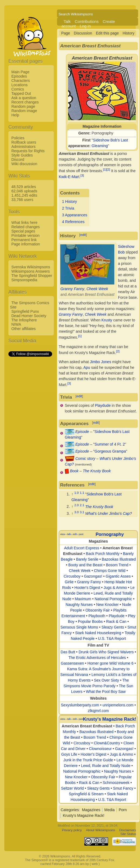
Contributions (87, 21)
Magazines (91, 810)
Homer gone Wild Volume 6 (110, 663)
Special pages (23, 231)
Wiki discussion (24, 164)
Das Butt (68, 652)
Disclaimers (128, 831)
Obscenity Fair (98, 610)
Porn (123, 810)
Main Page (20, 72)
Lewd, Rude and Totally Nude (106, 766)
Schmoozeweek (116, 783)
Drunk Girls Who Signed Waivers (106, 652)
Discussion (83, 33)
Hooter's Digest (87, 588)
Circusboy (72, 576)
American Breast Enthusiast (87, 726)
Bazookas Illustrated (119, 559)
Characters (21, 81)
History (129, 33)
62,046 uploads (24, 191)
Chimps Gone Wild (110, 571)
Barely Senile (87, 559)
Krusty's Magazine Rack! (110, 719)
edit (83, 235)
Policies (18, 138)
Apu (87, 367)
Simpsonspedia (24, 280)
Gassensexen (72, 663)
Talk (67, 21)
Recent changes (25, 102)
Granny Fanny (72, 289)
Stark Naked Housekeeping (98, 633)
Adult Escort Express (82, 548)
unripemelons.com (118, 705)
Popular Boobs (90, 622)
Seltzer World (72, 788)
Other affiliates (24, 329)
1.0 (76, 493)
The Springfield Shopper (32, 276)
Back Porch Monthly (103, 554)
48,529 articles (24, 187)
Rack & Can (116, 622)
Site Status (128, 834)
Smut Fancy (123, 788)
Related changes (26, 227)
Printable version (25, 235)
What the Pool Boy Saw (106, 692)
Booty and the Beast (85, 565)
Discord (18, 159)
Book (74, 471)
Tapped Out (21, 93)
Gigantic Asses (118, 576)
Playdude (103, 405)
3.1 (82, 512)
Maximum (83, 599)
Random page (23, 106)
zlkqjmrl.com (98, 711)
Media (109, 810)
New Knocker (107, 605)
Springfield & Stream (86, 794)
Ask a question (24, 98)
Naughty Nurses (79, 605)
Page (66, 33)
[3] (82, 175)
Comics (18, 89)
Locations (19, 85)
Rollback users (24, 142)
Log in (85, 26)
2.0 (76, 505)
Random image (24, 111)
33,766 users (22, 200)
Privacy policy (72, 831)
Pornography (110, 534)
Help (15, 115)
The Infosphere (24, 320)
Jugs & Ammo (115, 588)
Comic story (85, 459)
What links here (24, 223)
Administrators (23, 147)
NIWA (16, 324)
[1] (105, 169)
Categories (70, 810)
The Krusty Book (97, 471)
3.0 (76, 512)
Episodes (19, 76)
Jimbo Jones (101, 362)
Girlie (69, 582)
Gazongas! (93, 576)
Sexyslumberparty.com (80, 705)
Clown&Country (107, 743)
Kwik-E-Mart (69, 177)
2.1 (82, 505)
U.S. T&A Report (112, 638)
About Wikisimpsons (101, 831)
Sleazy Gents (113, 627)
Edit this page (107, 33)
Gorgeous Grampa (110, 451)
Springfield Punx (25, 311)
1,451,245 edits (24, 195)
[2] (108, 169)
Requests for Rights (28, 151)
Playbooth (97, 616)
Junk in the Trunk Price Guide (88, 760)
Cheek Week (97, 289)
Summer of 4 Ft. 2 (110, 444)
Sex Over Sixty (107, 680)
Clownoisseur (100, 749)
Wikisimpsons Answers (31, 271)
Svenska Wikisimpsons (31, 267)
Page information (26, 244)
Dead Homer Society (29, 316)
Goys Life (69, 754)
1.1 (82, 493)
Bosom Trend (117, 565)
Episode (82, 432)
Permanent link (24, 240)
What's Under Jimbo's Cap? (109, 513)
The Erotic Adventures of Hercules (97, 658)
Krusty (107, 320)
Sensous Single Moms (79, 627)
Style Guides (22, 155)
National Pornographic (113, 599)
